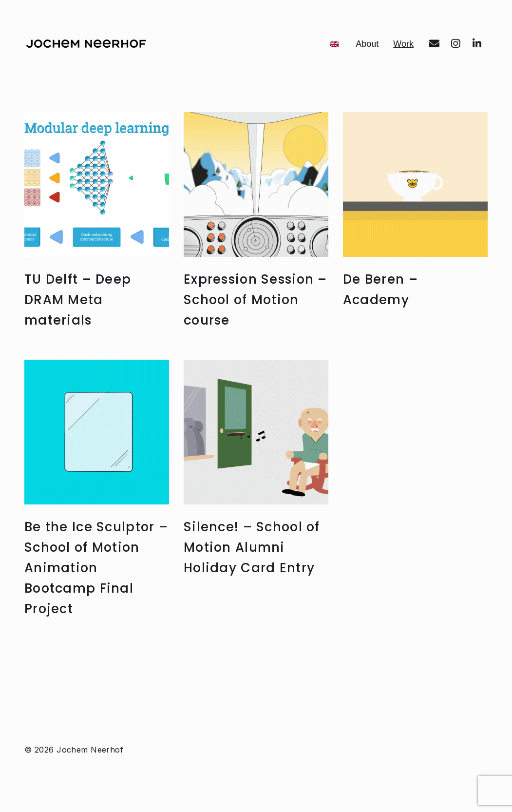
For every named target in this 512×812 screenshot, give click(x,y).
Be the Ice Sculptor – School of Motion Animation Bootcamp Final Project (95, 628)
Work (408, 103)
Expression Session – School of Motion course (255, 360)
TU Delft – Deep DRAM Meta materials (81, 360)
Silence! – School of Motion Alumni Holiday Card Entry (254, 608)
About (408, 65)
